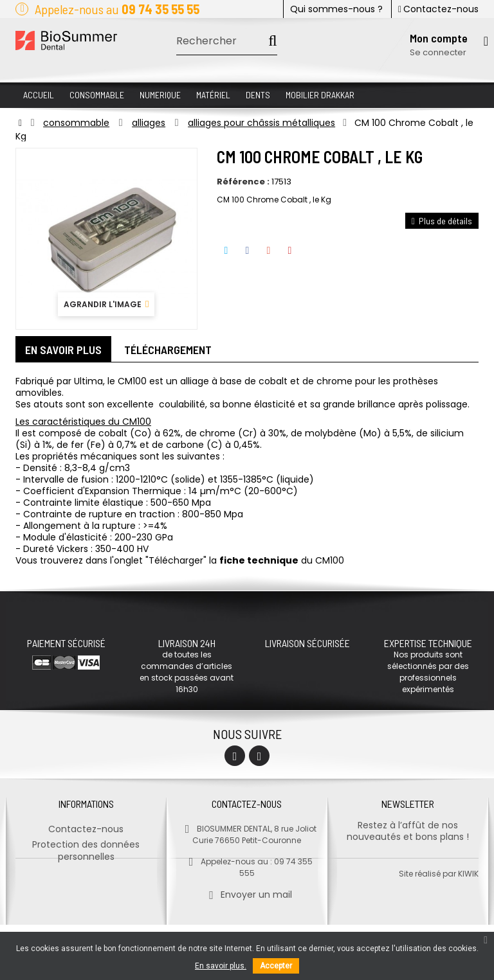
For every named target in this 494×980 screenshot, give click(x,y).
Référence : (243, 182)
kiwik (468, 929)
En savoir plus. (221, 966)
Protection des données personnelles (86, 847)
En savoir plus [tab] (63, 350)
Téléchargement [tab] (168, 350)
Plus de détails (442, 221)
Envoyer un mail (247, 891)
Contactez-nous (438, 9)
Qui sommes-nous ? (336, 9)
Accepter (276, 966)
